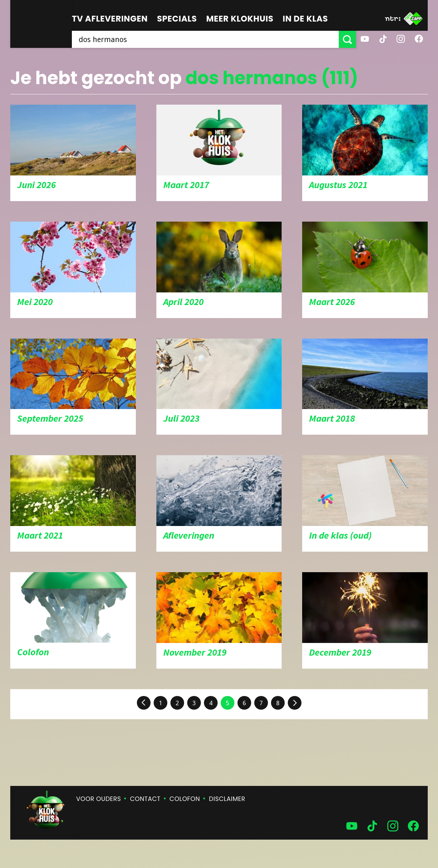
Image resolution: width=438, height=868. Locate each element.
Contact (145, 799)
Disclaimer (227, 799)
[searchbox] (205, 39)
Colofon (185, 799)
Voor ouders (99, 799)
